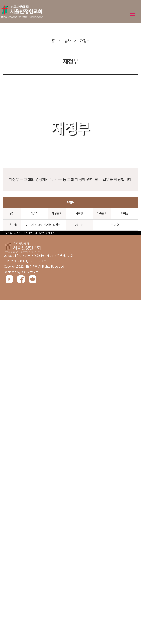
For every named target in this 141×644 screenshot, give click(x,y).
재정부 (85, 41)
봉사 (67, 41)
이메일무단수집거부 (44, 233)
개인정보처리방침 (12, 233)
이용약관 (28, 233)
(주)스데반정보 (29, 272)
